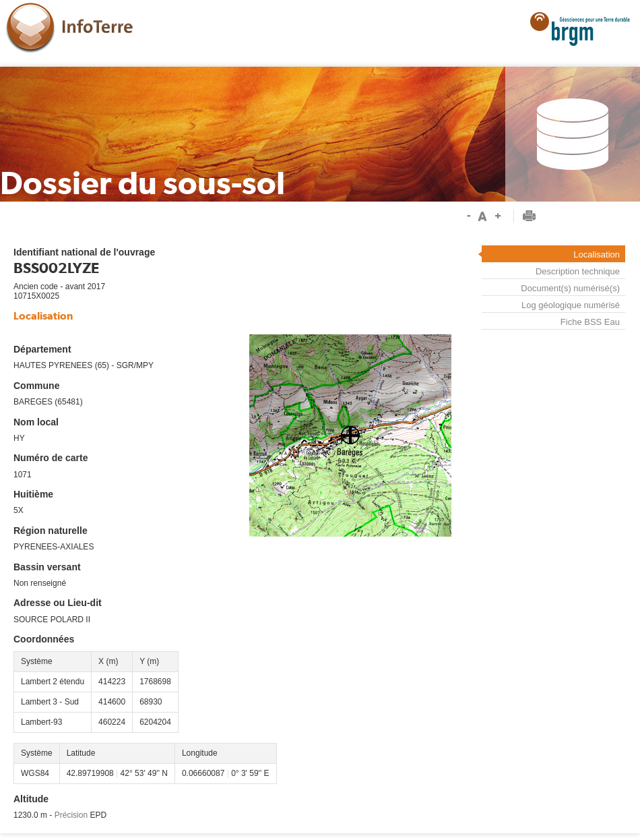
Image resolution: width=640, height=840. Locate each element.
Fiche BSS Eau (590, 322)
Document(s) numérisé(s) (570, 288)
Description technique (578, 271)
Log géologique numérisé (571, 305)
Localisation (597, 254)
